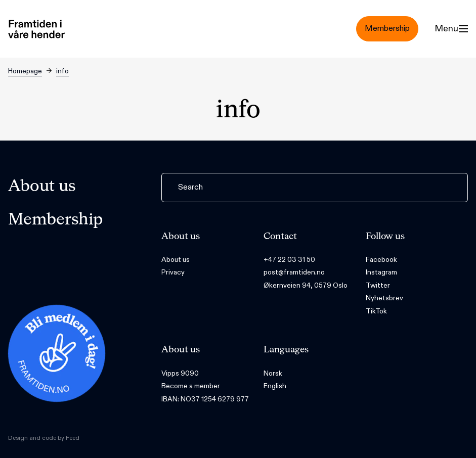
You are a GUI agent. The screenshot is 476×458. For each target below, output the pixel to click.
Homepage (25, 71)
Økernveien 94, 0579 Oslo (306, 285)
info (62, 71)
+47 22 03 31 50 (289, 260)
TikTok (376, 311)
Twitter (378, 285)
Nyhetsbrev (384, 298)
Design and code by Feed (44, 438)
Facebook (381, 260)
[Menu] (451, 29)
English (275, 386)
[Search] (315, 188)
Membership (55, 220)
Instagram (381, 272)
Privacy (173, 272)
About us (42, 187)
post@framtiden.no (294, 272)
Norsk (273, 373)
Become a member (191, 386)
